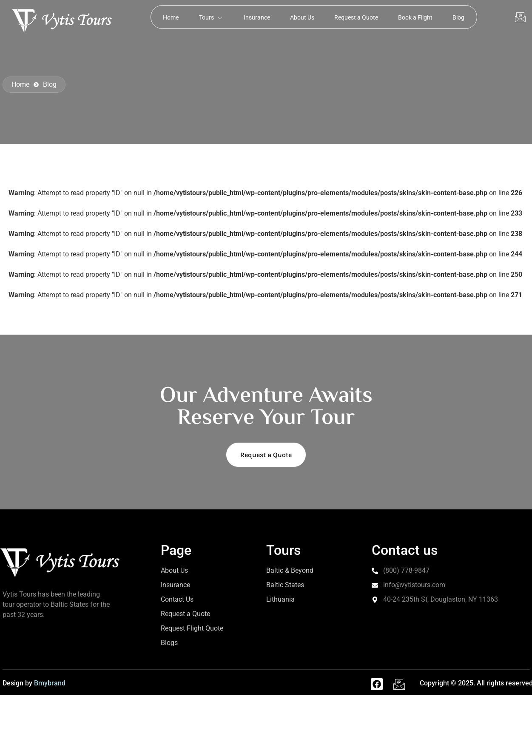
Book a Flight (418, 17)
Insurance (256, 17)
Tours (209, 17)
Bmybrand (50, 683)
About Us (302, 17)
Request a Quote (357, 17)
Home (167, 17)
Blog (462, 17)
